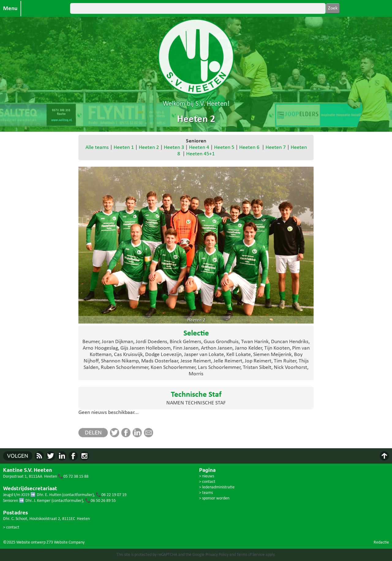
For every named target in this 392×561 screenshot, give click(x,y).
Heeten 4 (199, 148)
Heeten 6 (249, 148)
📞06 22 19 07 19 (111, 495)
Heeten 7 (276, 148)
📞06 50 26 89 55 (100, 501)
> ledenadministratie (217, 487)
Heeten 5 (224, 148)
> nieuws (207, 476)
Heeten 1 (124, 148)
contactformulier (78, 495)
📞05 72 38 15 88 (73, 477)
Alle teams (97, 148)
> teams (206, 493)
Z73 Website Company (66, 542)
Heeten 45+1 (200, 154)
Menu (10, 9)
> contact (11, 527)
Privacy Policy (217, 555)
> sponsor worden (214, 498)
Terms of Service (251, 555)
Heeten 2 (149, 148)
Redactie (381, 542)
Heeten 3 (174, 148)
